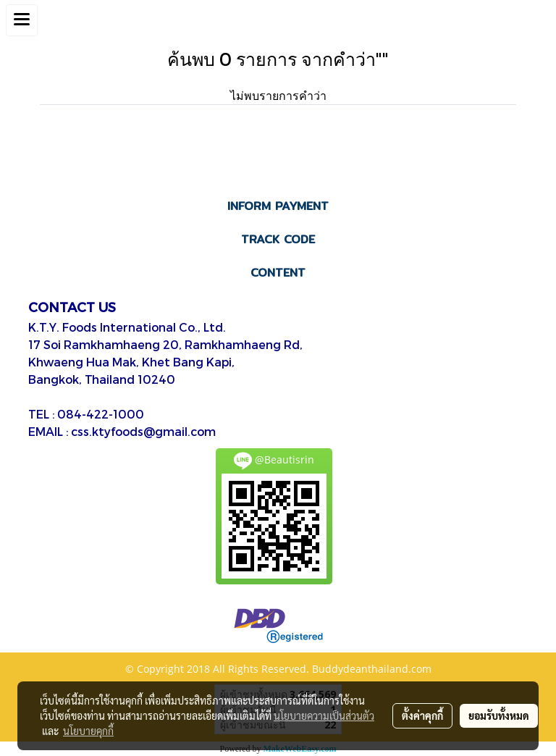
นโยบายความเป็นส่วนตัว (324, 715)
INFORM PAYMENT (278, 206)
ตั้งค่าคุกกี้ (422, 715)
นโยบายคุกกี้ (88, 731)
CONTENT (278, 273)
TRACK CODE (278, 239)
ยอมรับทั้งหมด (499, 715)
